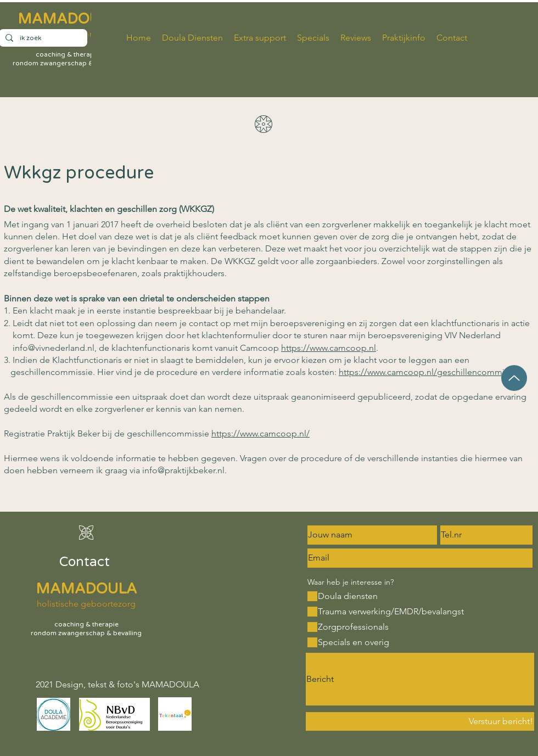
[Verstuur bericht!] (420, 721)
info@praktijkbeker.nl (183, 470)
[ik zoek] (42, 38)
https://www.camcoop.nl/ (260, 433)
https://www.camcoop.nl (329, 348)
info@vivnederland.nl (54, 348)
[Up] (514, 378)
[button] (404, 38)
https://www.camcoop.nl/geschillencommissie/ (431, 372)
